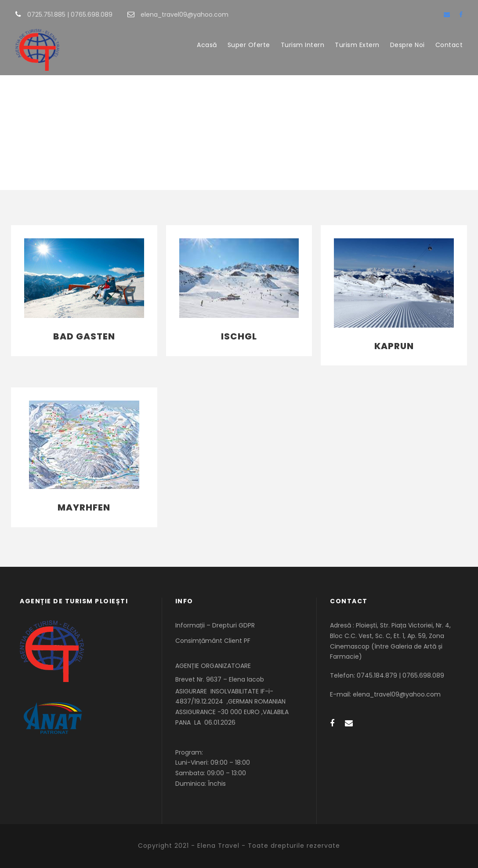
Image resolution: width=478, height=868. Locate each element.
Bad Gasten (84, 336)
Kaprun (394, 346)
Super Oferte (249, 45)
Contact (449, 45)
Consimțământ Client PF (213, 641)
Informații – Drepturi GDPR (215, 625)
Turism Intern (303, 45)
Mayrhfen (84, 507)
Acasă (207, 45)
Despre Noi (407, 45)
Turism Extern (357, 45)
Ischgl (239, 336)
